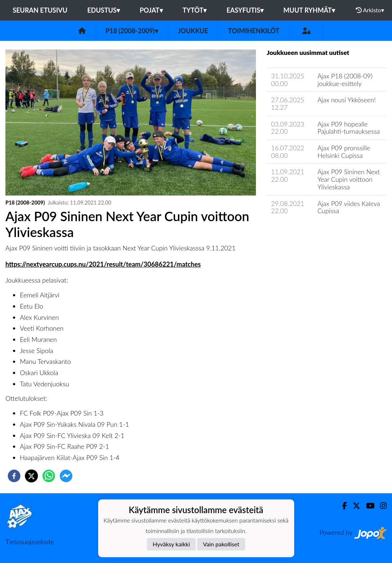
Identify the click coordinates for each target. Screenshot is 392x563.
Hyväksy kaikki (171, 544)
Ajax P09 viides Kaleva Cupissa (349, 207)
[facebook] (14, 476)
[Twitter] (354, 506)
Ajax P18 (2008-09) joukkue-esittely (345, 80)
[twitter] (31, 476)
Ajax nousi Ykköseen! (347, 100)
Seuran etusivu (40, 10)
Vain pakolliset (221, 544)
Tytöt (195, 10)
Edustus (104, 10)
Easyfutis (245, 10)
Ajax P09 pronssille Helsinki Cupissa (344, 152)
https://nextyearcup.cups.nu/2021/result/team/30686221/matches (103, 264)
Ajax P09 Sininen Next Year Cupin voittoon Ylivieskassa (349, 179)
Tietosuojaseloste (30, 542)
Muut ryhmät (309, 10)
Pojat (151, 10)
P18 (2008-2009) (132, 31)
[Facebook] (342, 506)
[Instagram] (380, 506)
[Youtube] (367, 506)
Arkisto (370, 10)
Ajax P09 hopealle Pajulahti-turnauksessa (349, 128)
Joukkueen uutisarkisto (304, 231)
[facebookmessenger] (66, 476)
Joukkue (193, 31)
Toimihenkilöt (254, 31)
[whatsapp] (49, 476)
